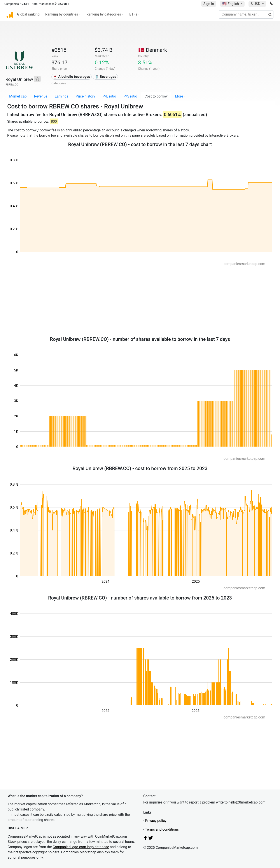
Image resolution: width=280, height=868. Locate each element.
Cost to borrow (156, 96)
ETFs (133, 14)
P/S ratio (130, 96)
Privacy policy (156, 821)
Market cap (18, 96)
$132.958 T (62, 4)
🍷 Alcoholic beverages (71, 77)
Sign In (209, 4)
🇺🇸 (231, 4)
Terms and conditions (162, 829)
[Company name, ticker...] (246, 14)
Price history (85, 96)
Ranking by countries (62, 14)
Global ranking (28, 14)
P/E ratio (109, 96)
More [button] (179, 96)
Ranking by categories (104, 14)
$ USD (256, 4)
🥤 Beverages (105, 77)
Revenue (41, 96)
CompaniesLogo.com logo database (81, 847)
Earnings (61, 96)
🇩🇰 (152, 50)
